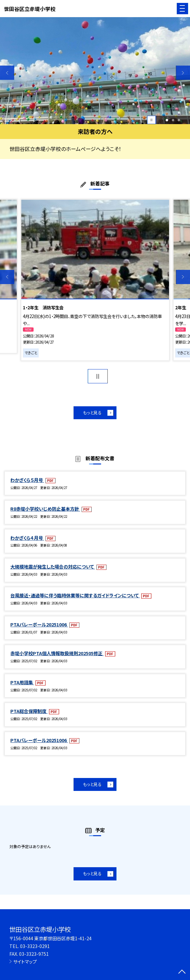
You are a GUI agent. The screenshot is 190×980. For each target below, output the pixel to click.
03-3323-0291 (35, 946)
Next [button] (183, 73)
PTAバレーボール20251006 (39, 624)
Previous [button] (7, 73)
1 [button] (167, 120)
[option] (95, 71)
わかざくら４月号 (27, 538)
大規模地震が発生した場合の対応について (53, 567)
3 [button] (179, 120)
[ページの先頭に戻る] (182, 972)
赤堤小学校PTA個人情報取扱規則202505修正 (57, 653)
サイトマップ (25, 962)
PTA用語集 (22, 682)
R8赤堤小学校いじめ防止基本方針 (45, 509)
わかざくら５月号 (27, 480)
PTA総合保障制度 (29, 711)
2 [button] (173, 120)
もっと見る (92, 413)
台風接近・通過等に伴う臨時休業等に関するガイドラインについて (75, 595)
